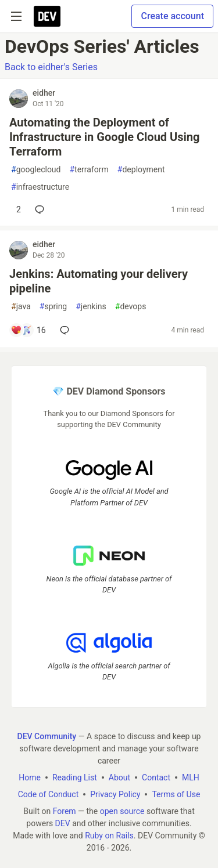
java (21, 307)
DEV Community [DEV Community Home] (47, 736)
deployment (141, 170)
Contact (156, 777)
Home (30, 777)
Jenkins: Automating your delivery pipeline (99, 281)
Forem (65, 811)
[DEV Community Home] (47, 16)
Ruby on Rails (109, 836)
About (119, 777)
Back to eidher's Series (51, 67)
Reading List (75, 777)
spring (53, 307)
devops (131, 307)
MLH (191, 777)
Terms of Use (176, 794)
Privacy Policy (115, 794)
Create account (172, 16)
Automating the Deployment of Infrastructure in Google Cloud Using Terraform (104, 137)
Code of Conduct (49, 794)
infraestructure (40, 187)
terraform (89, 170)
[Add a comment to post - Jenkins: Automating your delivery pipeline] (28, 330)
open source (122, 811)
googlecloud (36, 170)
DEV (63, 823)
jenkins (91, 307)
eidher (44, 93)
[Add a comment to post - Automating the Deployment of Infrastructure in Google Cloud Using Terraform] (16, 209)
